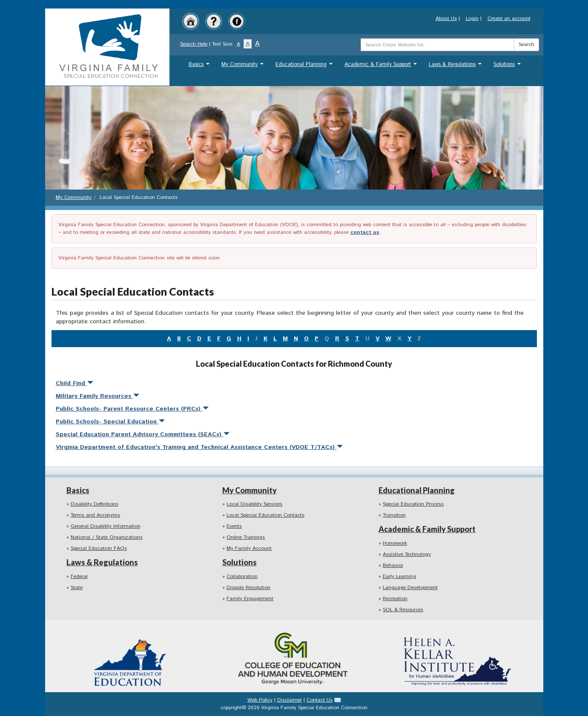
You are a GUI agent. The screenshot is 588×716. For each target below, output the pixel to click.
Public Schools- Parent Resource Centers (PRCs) (132, 409)
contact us (365, 232)
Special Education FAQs (99, 548)
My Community (244, 67)
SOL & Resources (403, 610)
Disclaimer (290, 700)
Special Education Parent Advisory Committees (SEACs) (143, 434)
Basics (200, 67)
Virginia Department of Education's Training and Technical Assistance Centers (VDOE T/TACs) (199, 447)
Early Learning (399, 577)
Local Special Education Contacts (265, 515)
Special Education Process (413, 504)
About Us (446, 19)
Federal (79, 577)
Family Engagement (250, 599)
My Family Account (249, 548)
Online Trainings (246, 537)
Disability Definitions (95, 504)
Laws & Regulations (456, 67)
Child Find (75, 383)
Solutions (508, 67)
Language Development (410, 588)
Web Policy (260, 700)
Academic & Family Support (382, 67)
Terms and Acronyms (95, 515)
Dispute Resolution (248, 588)
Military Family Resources (98, 396)
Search (526, 45)
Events (234, 526)
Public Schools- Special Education (110, 422)
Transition (394, 515)
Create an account (509, 19)
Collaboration (242, 577)
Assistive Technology (407, 554)
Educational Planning (305, 67)
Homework (395, 543)
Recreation (395, 599)
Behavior (393, 565)
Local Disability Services (254, 504)
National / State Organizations (107, 537)
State (77, 588)
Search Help (194, 44)
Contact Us (320, 700)
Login (472, 19)
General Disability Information (106, 526)
